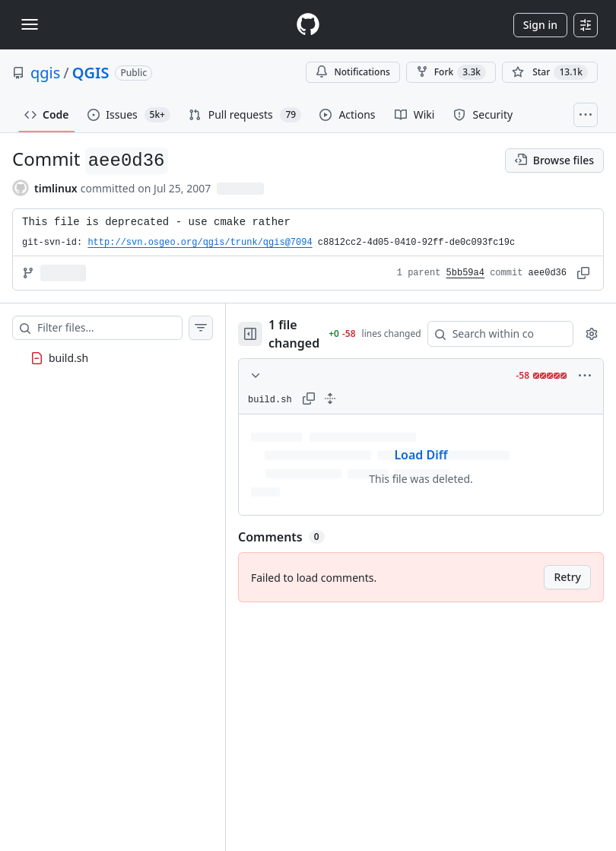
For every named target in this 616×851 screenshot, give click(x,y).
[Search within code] (493, 334)
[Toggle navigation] (30, 24)
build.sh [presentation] (68, 358)
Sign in (540, 25)
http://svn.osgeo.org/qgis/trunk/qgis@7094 (200, 243)
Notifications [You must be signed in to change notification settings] (352, 72)
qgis (45, 73)
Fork (451, 72)
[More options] (585, 376)
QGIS (91, 73)
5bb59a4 (465, 273)
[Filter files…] (110, 328)
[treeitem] (113, 358)
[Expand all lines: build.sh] (330, 399)
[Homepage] (308, 25)
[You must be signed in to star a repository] (550, 72)
